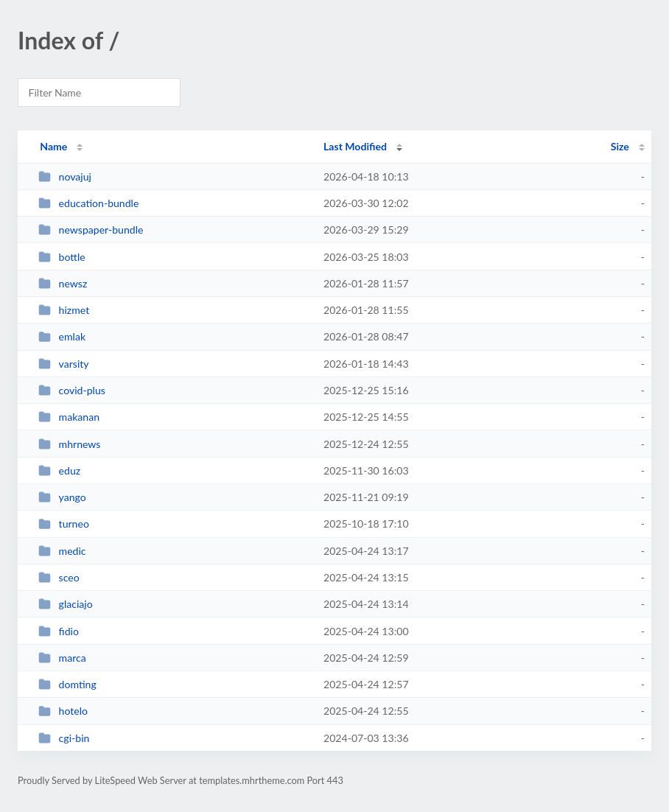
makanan (69, 417)
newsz (63, 283)
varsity (63, 364)
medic (62, 551)
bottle (62, 257)
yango (62, 497)
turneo (64, 524)
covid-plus (72, 390)
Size (620, 146)
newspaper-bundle (91, 230)
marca (62, 658)
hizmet (64, 310)
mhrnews (69, 444)
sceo (59, 577)
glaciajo (66, 604)
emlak (62, 336)
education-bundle (88, 203)
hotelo (63, 711)
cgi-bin (64, 738)
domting (67, 684)
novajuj (65, 176)
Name (53, 146)
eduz (59, 470)
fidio (59, 631)
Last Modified (355, 146)
